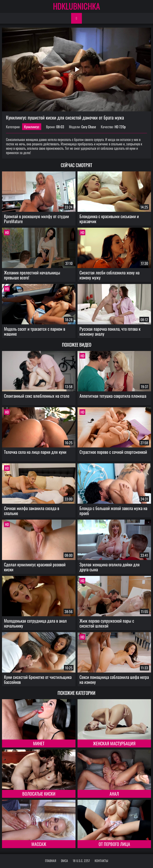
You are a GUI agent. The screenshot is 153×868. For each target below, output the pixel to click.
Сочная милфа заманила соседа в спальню (32, 511)
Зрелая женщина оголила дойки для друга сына (110, 567)
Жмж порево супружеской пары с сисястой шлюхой (107, 623)
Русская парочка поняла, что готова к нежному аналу (110, 331)
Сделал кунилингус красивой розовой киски (35, 567)
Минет (39, 743)
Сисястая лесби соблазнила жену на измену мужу (109, 275)
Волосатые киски (39, 794)
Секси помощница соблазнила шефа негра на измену (114, 679)
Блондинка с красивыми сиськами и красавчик (109, 219)
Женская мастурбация (114, 743)
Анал (114, 794)
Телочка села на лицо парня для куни (35, 452)
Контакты (101, 861)
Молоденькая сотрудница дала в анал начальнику (35, 623)
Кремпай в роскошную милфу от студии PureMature (36, 219)
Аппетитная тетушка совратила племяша (113, 396)
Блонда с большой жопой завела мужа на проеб (113, 511)
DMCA (64, 861)
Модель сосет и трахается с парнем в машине (35, 331)
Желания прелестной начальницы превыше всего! (32, 275)
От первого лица (114, 844)
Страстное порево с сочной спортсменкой (113, 452)
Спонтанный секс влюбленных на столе (37, 396)
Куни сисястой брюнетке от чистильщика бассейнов (38, 679)
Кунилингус (32, 127)
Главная (51, 861)
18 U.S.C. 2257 (81, 861)
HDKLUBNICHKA (76, 6)
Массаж (39, 844)
